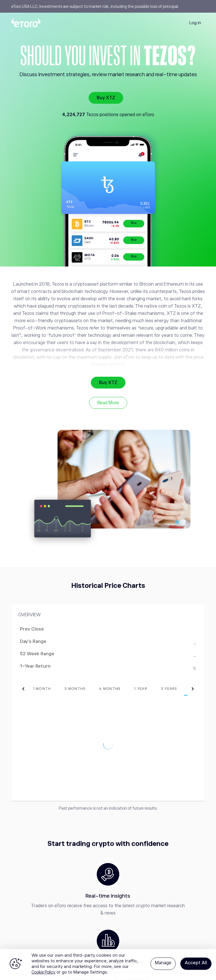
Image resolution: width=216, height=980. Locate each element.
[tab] (32, 689)
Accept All (196, 963)
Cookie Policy (43, 972)
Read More (108, 403)
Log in (195, 23)
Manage (163, 963)
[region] (108, 965)
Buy (134, 223)
